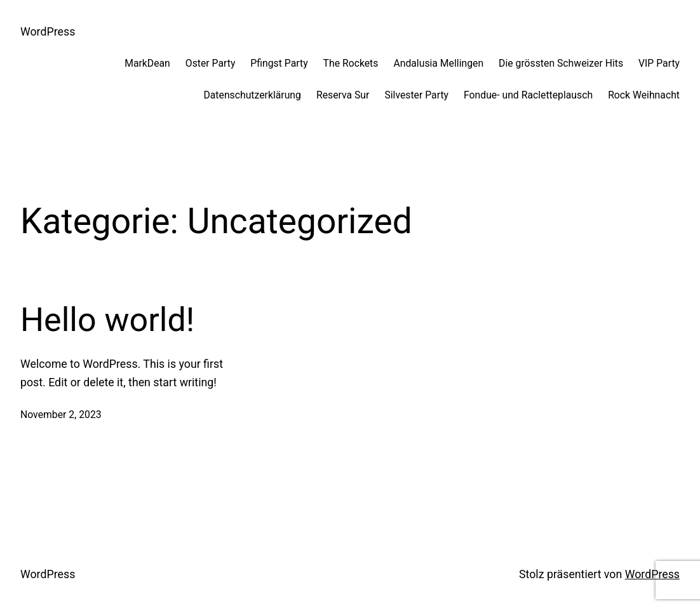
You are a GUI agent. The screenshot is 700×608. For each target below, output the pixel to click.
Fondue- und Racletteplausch (528, 95)
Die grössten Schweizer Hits (561, 63)
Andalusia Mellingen (438, 63)
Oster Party (211, 63)
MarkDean (147, 63)
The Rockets (351, 63)
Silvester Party (416, 95)
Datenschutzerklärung (252, 95)
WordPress (48, 32)
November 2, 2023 (61, 415)
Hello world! (107, 320)
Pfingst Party (279, 63)
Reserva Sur (343, 95)
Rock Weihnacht (644, 95)
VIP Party (659, 63)
